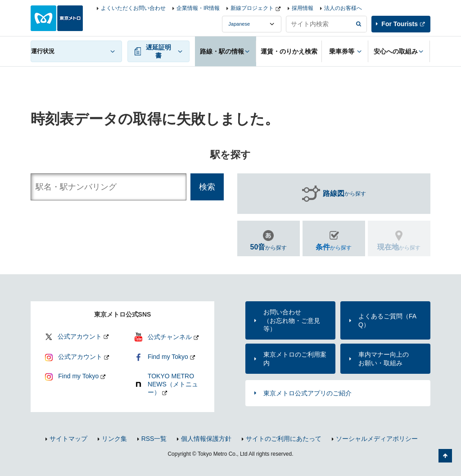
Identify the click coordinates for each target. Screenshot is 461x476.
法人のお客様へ (343, 8)
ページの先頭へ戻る (445, 456)
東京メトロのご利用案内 (295, 358)
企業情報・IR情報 (198, 8)
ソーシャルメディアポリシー (377, 439)
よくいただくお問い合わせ (133, 8)
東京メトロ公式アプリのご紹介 (307, 393)
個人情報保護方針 (206, 439)
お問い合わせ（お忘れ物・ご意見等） (292, 320)
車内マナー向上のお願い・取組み (384, 358)
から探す (344, 194)
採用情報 (303, 8)
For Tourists (400, 24)
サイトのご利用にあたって (284, 439)
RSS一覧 (154, 439)
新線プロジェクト (252, 8)
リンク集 (114, 439)
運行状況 (43, 51)
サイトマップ (68, 439)
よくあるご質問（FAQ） (387, 320)
